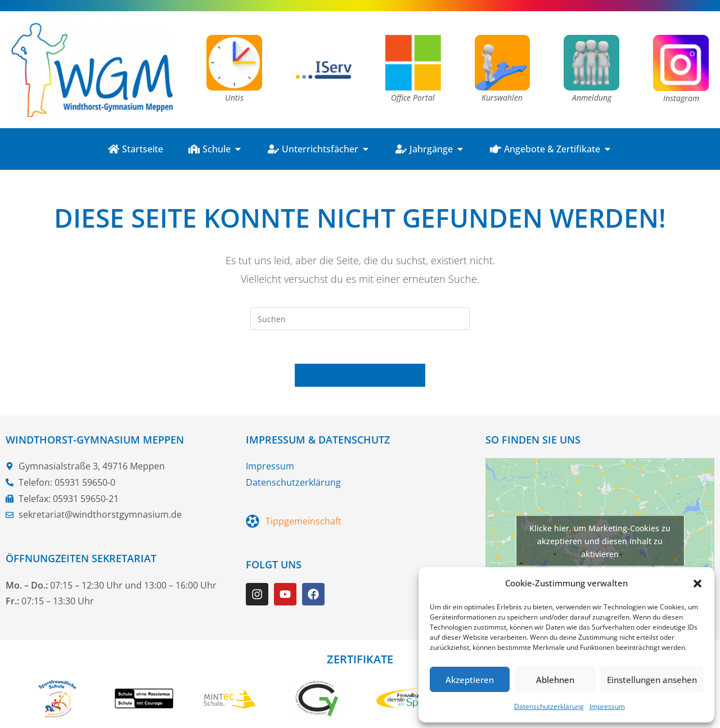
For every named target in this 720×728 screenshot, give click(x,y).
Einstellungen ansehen (652, 680)
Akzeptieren (470, 680)
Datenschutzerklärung (549, 706)
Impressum (607, 706)
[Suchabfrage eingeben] (360, 319)
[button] (697, 584)
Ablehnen (555, 680)
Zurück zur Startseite (360, 376)
